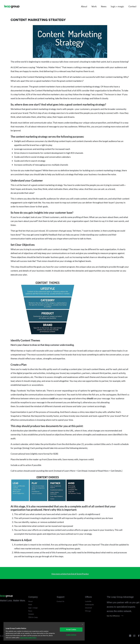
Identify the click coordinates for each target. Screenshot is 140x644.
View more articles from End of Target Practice (70, 574)
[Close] (82, 624)
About (84, 6)
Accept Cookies (71, 629)
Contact (132, 6)
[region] (44, 631)
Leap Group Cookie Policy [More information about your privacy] (28, 638)
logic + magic (117, 6)
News (104, 6)
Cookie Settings (71, 635)
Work (94, 6)
